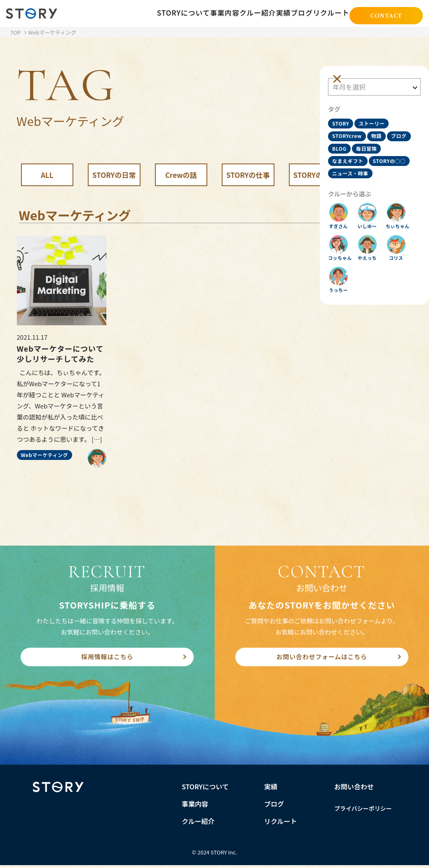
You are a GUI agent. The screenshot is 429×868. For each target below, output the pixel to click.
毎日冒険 (347, 153)
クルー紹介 (231, 13)
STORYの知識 (315, 175)
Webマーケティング (45, 455)
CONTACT (386, 14)
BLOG (369, 139)
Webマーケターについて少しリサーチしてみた (60, 354)
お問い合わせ (354, 789)
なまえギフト (382, 153)
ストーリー (376, 113)
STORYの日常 (114, 175)
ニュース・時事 (354, 179)
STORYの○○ (353, 166)
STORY (345, 113)
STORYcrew (351, 126)
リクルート (328, 13)
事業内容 (191, 13)
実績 (264, 13)
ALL (47, 175)
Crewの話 (181, 175)
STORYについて (145, 13)
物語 (381, 126)
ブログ (292, 13)
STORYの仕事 (248, 175)
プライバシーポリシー (363, 811)
